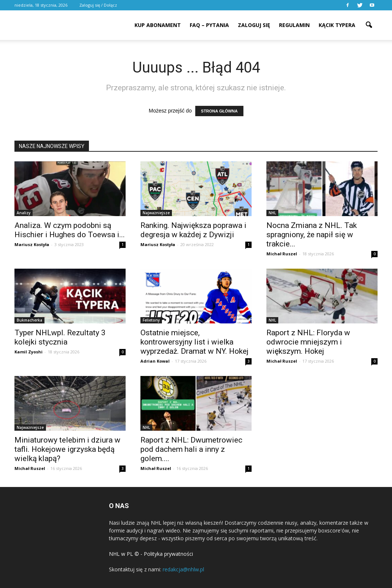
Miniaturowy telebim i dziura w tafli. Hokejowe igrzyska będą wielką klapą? (67, 449)
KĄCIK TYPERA (337, 25)
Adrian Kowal (155, 361)
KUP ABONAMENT (158, 25)
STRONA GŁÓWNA (219, 111)
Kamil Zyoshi (29, 352)
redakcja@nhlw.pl (183, 569)
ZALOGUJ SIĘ (254, 25)
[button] (369, 20)
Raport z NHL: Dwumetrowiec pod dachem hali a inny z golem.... (191, 449)
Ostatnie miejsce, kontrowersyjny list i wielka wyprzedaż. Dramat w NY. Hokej (195, 342)
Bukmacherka (29, 320)
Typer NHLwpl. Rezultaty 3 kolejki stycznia (60, 337)
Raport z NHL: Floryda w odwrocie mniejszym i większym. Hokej (308, 342)
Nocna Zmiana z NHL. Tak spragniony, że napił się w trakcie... (312, 235)
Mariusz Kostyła (32, 244)
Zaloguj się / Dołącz (98, 5)
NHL (272, 213)
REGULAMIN (294, 25)
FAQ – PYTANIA (209, 25)
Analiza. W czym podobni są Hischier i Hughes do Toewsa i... (70, 230)
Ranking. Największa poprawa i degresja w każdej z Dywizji (193, 230)
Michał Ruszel (282, 254)
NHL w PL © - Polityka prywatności (151, 554)
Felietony (151, 320)
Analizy (24, 213)
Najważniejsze (156, 213)
